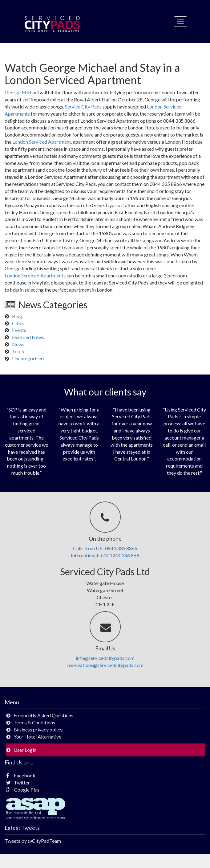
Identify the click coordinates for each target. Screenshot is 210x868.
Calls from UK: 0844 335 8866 (105, 548)
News (18, 344)
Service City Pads (83, 106)
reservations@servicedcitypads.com (105, 665)
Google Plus (23, 790)
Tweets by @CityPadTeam (33, 841)
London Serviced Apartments (35, 275)
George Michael (22, 92)
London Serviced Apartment (42, 142)
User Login (25, 750)
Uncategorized (28, 358)
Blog (17, 316)
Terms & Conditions (34, 722)
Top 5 (18, 351)
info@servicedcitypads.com (105, 658)
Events (19, 330)
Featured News (28, 337)
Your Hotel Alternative (37, 737)
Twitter (18, 782)
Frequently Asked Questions (43, 715)
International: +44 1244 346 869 (105, 555)
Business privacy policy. (38, 729)
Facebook (21, 775)
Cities (18, 323)
